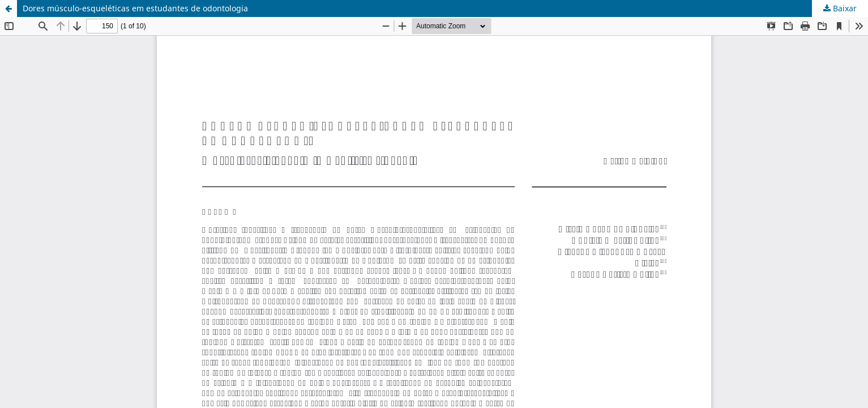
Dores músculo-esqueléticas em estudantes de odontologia (135, 8)
